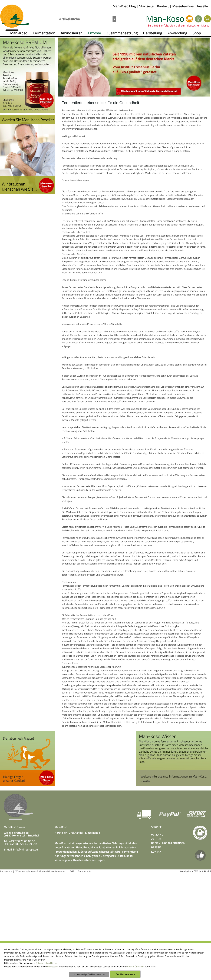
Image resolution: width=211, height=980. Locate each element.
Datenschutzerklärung (47, 963)
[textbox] (85, 19)
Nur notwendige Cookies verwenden (89, 974)
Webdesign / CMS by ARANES (195, 871)
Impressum (53, 966)
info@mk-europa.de (25, 849)
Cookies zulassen (125, 974)
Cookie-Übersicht (136, 966)
